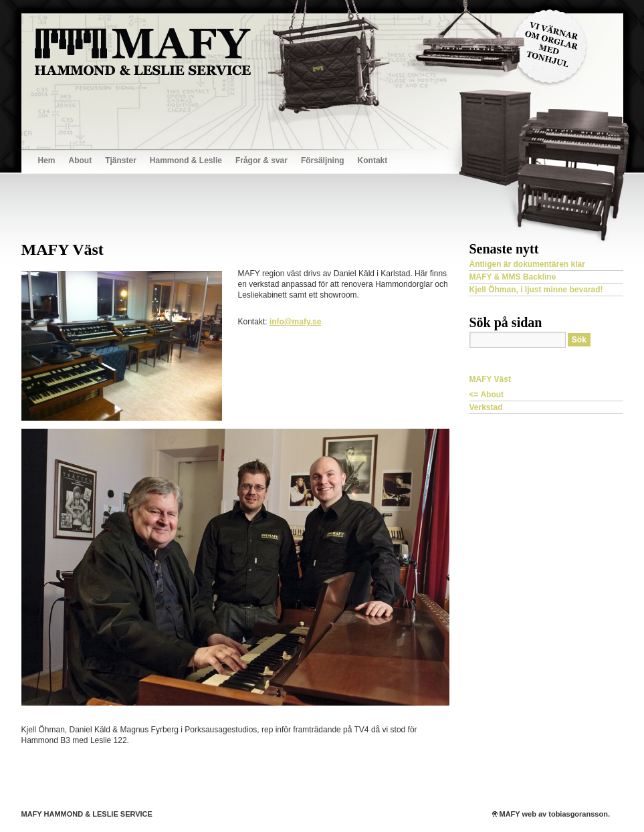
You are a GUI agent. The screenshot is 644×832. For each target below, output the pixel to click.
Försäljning (323, 161)
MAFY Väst (490, 379)
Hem (47, 161)
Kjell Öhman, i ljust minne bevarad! (536, 290)
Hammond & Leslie (186, 161)
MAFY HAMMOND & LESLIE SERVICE (87, 814)
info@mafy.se (296, 322)
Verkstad (486, 407)
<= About (487, 395)
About (81, 161)
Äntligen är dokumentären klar (527, 264)
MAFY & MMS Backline (513, 277)
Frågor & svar (261, 161)
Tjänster (121, 161)
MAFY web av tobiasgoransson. (555, 814)
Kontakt (373, 161)
